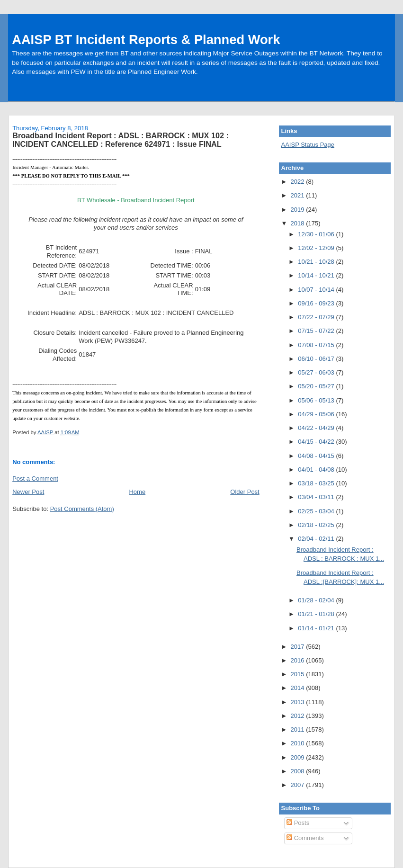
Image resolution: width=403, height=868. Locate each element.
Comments (305, 838)
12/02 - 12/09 (317, 248)
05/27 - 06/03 (317, 372)
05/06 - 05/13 (317, 400)
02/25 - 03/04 (317, 511)
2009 (299, 757)
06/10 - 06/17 (317, 359)
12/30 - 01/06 (317, 234)
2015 (299, 674)
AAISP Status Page (308, 145)
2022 (299, 182)
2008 (299, 771)
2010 (299, 743)
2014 (299, 688)
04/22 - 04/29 (317, 428)
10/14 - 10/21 (317, 275)
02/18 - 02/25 (317, 525)
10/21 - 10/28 (317, 262)
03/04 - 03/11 (317, 497)
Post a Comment (35, 479)
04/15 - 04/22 (317, 442)
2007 (299, 785)
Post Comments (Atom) (82, 509)
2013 (299, 702)
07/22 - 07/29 (317, 317)
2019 (299, 210)
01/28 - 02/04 (317, 600)
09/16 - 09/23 (317, 303)
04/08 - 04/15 (317, 456)
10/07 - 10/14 (317, 290)
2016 (299, 660)
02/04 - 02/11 (317, 539)
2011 (299, 729)
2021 (299, 195)
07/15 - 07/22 (317, 331)
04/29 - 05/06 (317, 414)
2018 (299, 223)
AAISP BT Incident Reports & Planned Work (146, 40)
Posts (298, 823)
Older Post (245, 492)
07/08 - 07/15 (317, 345)
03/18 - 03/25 (317, 483)
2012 (299, 716)
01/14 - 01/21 (317, 628)
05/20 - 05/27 (317, 386)
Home (137, 492)
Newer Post (28, 492)
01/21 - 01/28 (317, 614)
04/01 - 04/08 (317, 470)
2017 (299, 647)
